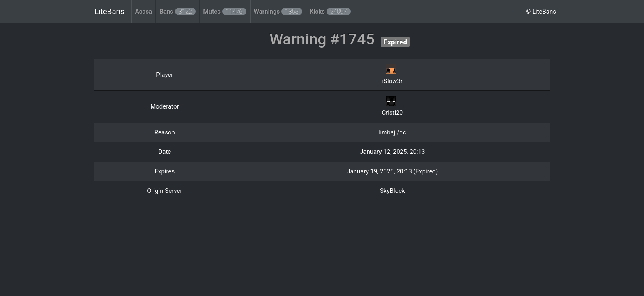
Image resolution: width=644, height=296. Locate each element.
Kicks (330, 12)
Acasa (144, 12)
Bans (177, 12)
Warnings (278, 12)
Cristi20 (393, 113)
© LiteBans (541, 12)
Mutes (225, 12)
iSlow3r (393, 81)
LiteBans (109, 12)
